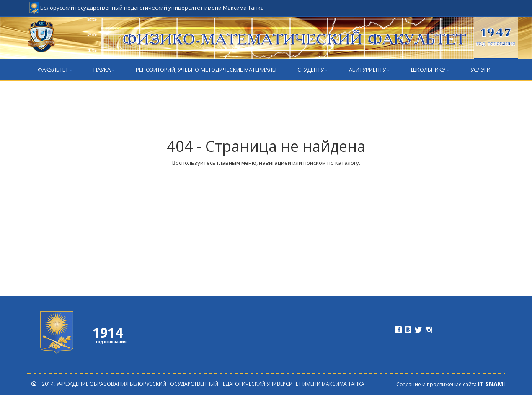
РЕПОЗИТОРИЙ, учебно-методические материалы (206, 70)
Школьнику (430, 70)
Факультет (55, 70)
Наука (104, 70)
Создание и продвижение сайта (451, 384)
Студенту (313, 70)
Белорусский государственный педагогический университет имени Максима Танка (147, 4)
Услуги (480, 70)
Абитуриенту (369, 70)
